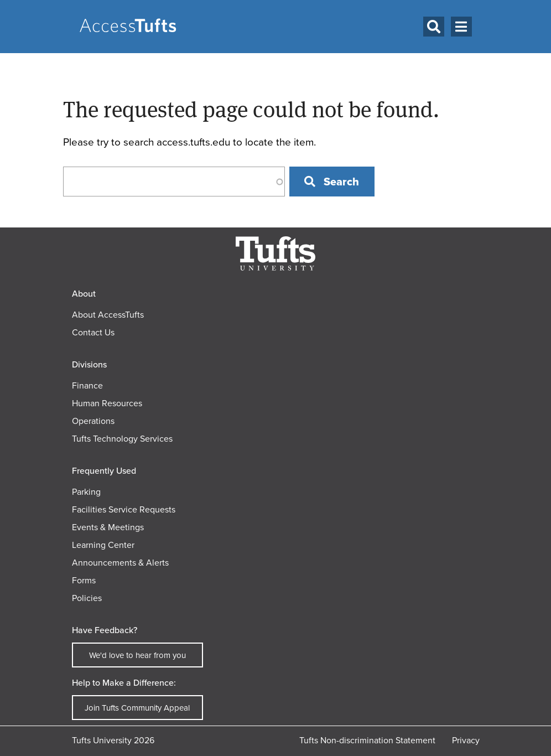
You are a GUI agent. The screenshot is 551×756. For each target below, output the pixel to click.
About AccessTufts (108, 315)
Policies (87, 598)
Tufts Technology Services (122, 439)
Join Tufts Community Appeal (137, 708)
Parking (86, 492)
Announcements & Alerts (120, 563)
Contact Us (93, 332)
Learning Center (103, 545)
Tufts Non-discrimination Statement (367, 740)
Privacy (466, 740)
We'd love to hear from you (137, 655)
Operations (93, 421)
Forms (84, 580)
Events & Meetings (108, 527)
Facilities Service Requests (124, 509)
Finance (87, 385)
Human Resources (107, 403)
